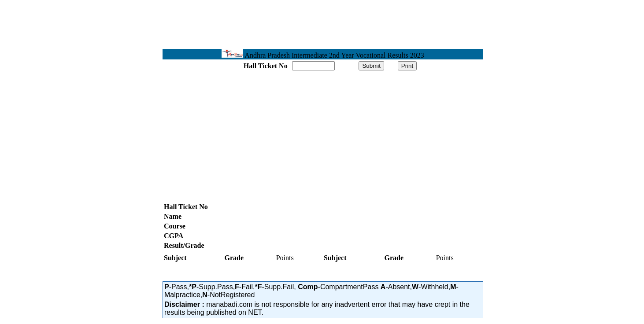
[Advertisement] (95, 137)
